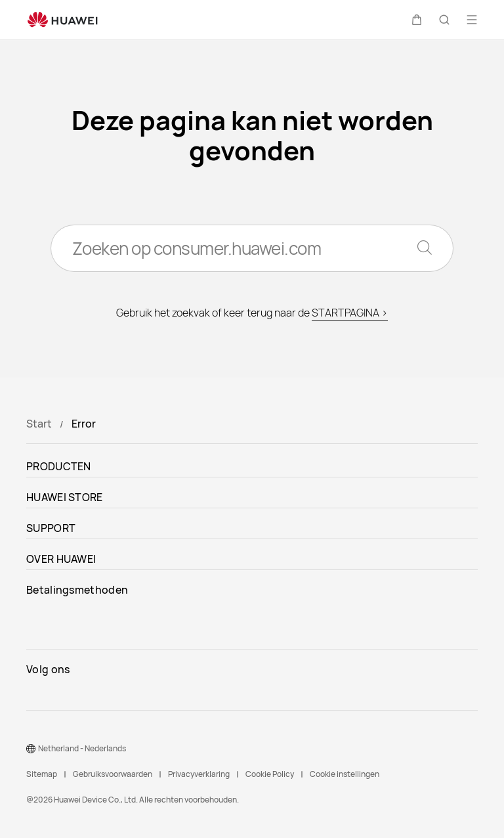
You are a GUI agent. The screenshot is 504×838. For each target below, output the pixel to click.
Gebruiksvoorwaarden (113, 774)
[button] (417, 20)
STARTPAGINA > (350, 313)
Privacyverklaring (199, 774)
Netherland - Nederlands (82, 748)
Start (39, 424)
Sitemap (42, 774)
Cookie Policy (270, 774)
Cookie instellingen (345, 774)
